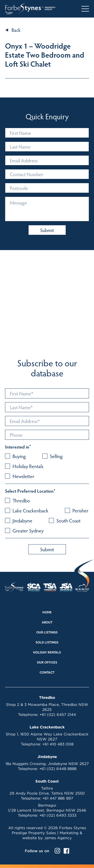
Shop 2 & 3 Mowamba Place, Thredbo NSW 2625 (47, 707)
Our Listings (47, 633)
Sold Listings (47, 643)
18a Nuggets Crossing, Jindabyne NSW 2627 (47, 764)
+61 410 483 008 (58, 744)
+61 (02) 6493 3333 (58, 815)
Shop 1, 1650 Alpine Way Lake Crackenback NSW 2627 (47, 737)
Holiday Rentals (47, 653)
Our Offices (47, 663)
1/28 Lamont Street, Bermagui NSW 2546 (47, 810)
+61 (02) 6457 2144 (58, 715)
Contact (47, 673)
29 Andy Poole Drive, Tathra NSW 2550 (47, 793)
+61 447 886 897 (58, 798)
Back (16, 30)
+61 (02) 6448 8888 (58, 769)
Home (47, 613)
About (47, 623)
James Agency (58, 838)
